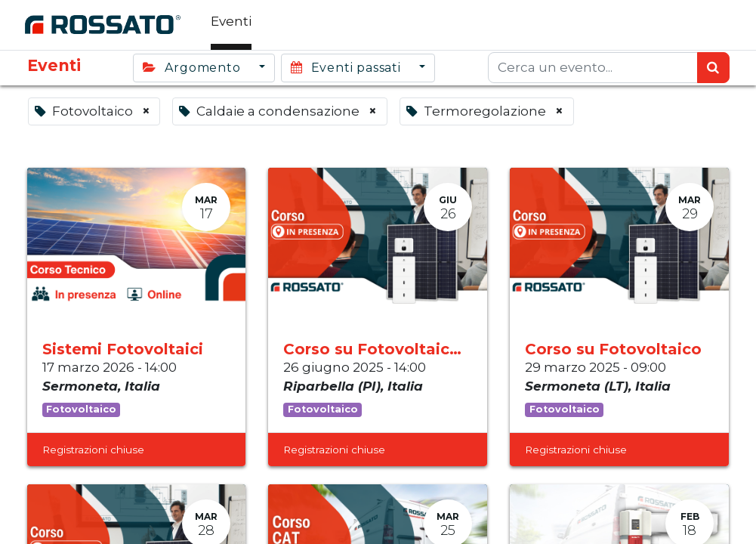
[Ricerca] (713, 68)
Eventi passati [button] (348, 68)
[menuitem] (233, 25)
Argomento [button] (193, 68)
